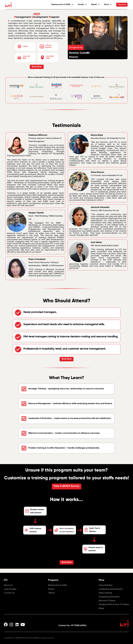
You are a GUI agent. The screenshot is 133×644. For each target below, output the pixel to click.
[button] (63, 5)
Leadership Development (111, 589)
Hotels (51, 589)
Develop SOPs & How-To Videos (114, 605)
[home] (9, 5)
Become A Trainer (107, 601)
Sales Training (105, 593)
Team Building (106, 585)
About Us (8, 585)
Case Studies (10, 589)
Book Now (37, 67)
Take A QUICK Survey (66, 486)
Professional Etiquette (109, 597)
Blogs (101, 609)
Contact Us (122, 5)
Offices (51, 593)
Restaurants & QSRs (58, 585)
